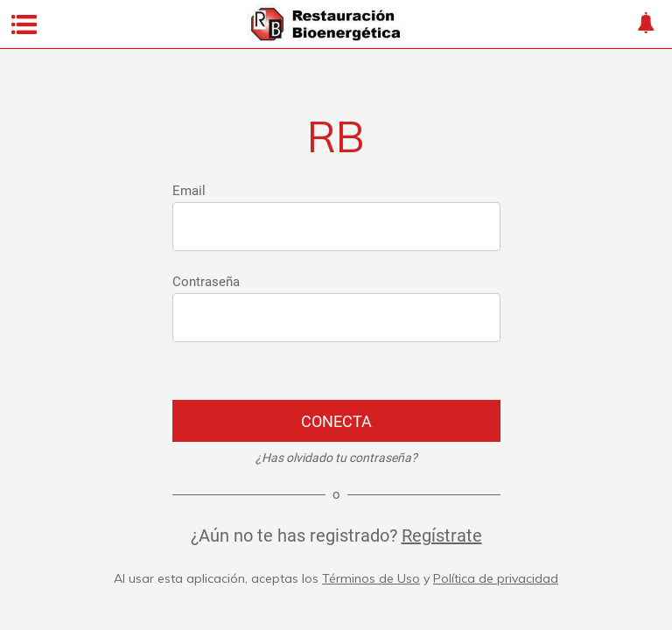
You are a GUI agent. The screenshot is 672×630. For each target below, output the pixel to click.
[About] (646, 24)
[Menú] (24, 24)
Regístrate (442, 535)
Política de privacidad (496, 578)
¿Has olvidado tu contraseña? (336, 458)
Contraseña (206, 282)
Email (189, 191)
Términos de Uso (371, 578)
